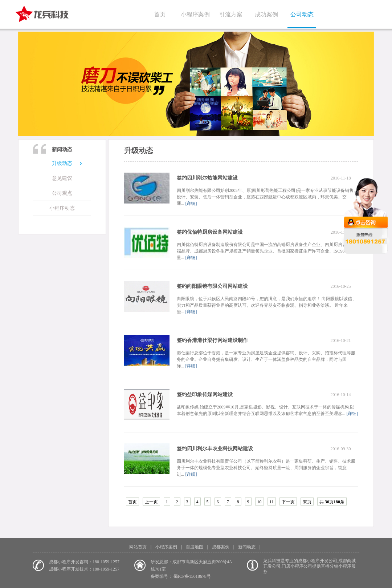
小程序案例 (195, 14)
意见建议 (62, 178)
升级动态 (62, 163)
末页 (307, 502)
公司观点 (62, 193)
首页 (160, 14)
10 (260, 502)
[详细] (191, 204)
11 (272, 502)
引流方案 (231, 14)
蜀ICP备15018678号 (192, 576)
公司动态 (302, 14)
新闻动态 (247, 547)
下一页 (288, 502)
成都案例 (221, 547)
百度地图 (195, 547)
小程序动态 (62, 208)
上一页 (151, 502)
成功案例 (266, 14)
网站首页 (138, 547)
